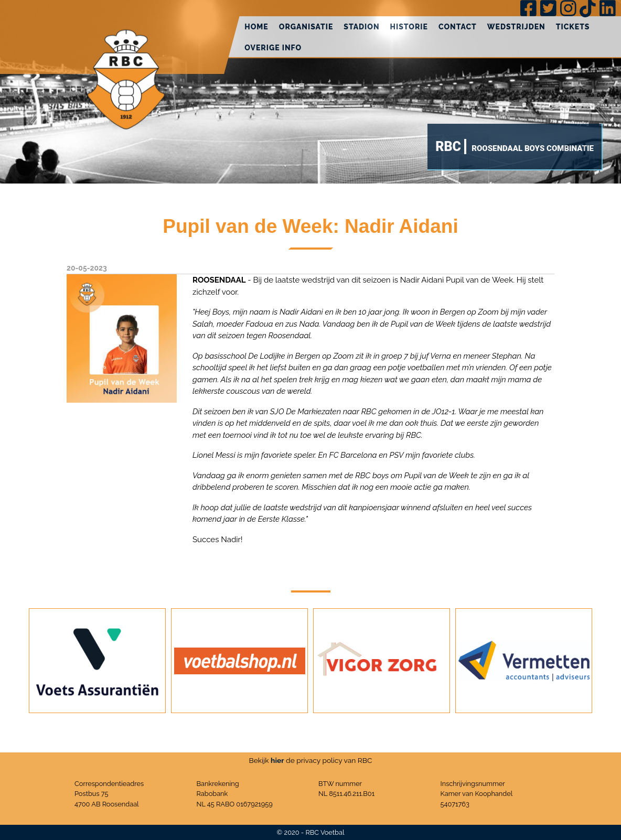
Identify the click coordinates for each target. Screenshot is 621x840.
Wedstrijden (516, 27)
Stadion (361, 27)
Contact (458, 27)
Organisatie (306, 27)
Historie (409, 27)
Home (256, 27)
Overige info (273, 48)
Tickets (573, 27)
